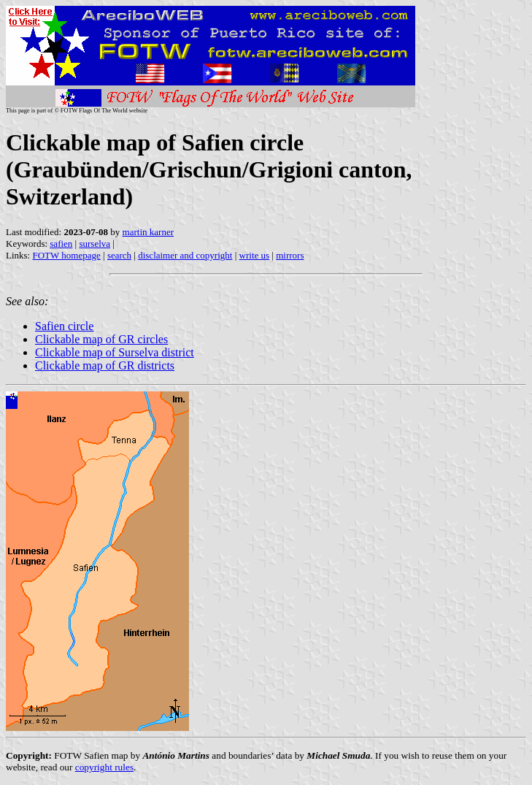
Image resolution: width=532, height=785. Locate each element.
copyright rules (104, 767)
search (119, 255)
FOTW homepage (66, 255)
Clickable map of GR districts (105, 365)
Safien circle (64, 326)
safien (61, 244)
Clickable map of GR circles (101, 339)
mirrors (290, 255)
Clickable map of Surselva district (115, 352)
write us (255, 255)
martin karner (148, 232)
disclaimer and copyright (185, 255)
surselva (95, 244)
